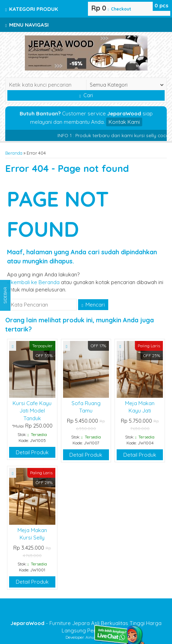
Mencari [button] (93, 305)
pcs (161, 5)
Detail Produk (32, 452)
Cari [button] (86, 95)
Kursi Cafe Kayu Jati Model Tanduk (32, 411)
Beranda (14, 153)
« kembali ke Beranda (33, 282)
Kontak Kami (124, 122)
